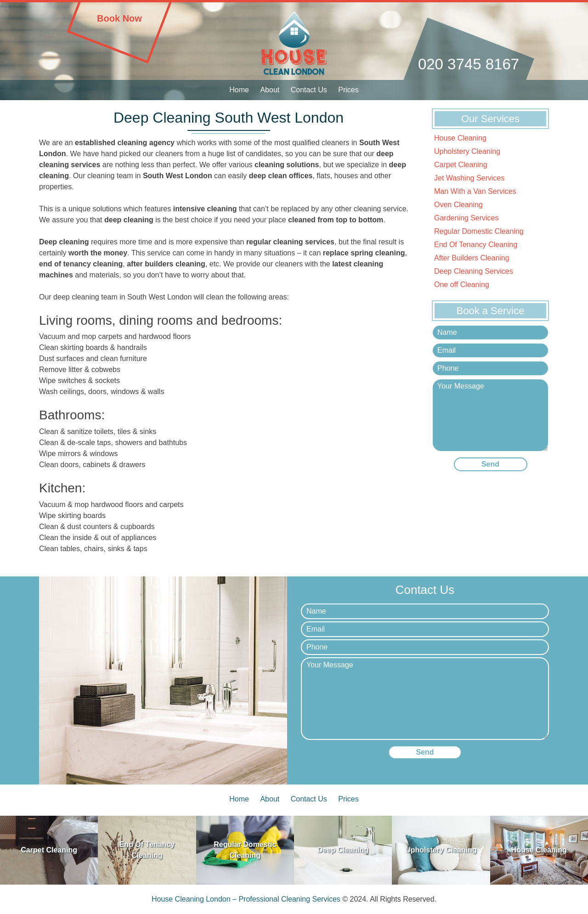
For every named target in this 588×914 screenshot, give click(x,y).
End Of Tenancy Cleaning (476, 245)
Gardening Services (466, 218)
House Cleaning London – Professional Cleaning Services (246, 899)
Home (239, 90)
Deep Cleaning (343, 850)
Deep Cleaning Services (474, 271)
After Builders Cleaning (472, 258)
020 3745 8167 (469, 64)
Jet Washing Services (469, 178)
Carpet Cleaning (461, 165)
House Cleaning (460, 138)
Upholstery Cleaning (467, 151)
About (270, 90)
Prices (348, 90)
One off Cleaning (462, 285)
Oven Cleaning (458, 205)
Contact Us (309, 90)
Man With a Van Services (475, 191)
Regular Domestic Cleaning (479, 231)
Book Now (119, 18)
